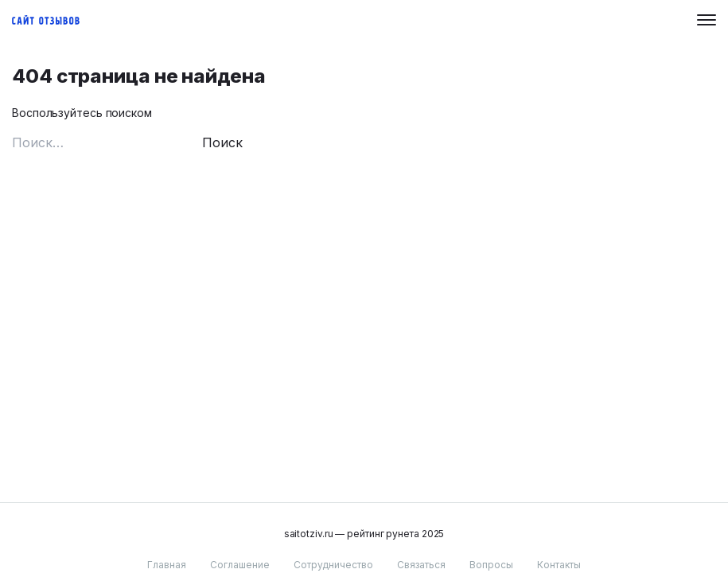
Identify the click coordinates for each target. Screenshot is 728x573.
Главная (167, 565)
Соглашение (240, 565)
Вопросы (491, 565)
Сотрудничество (333, 565)
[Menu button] (707, 20)
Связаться (421, 565)
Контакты (559, 565)
